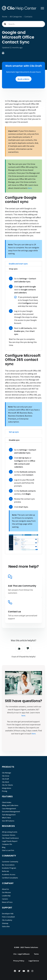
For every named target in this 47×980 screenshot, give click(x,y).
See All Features (8, 821)
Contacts (28, 17)
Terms (36, 954)
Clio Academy (7, 920)
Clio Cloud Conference (10, 838)
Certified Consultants (10, 878)
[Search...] (23, 24)
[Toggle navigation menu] (42, 8)
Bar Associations (8, 865)
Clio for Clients (7, 785)
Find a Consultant (8, 917)
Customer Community (10, 862)
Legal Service (34, 961)
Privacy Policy (19, 961)
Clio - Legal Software (21, 954)
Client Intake (7, 802)
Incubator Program (9, 868)
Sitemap (5, 923)
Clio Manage (7, 773)
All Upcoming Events (10, 832)
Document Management (11, 812)
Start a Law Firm (8, 850)
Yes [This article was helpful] (19, 648)
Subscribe (6, 926)
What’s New (6, 818)
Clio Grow (6, 776)
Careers (5, 899)
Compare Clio (7, 844)
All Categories (16, 17)
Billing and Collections (10, 805)
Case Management (9, 809)
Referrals (6, 871)
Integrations (7, 788)
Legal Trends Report (10, 841)
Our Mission (6, 892)
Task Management (9, 815)
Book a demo (23, 79)
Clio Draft (5, 779)
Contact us (14, 612)
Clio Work (6, 782)
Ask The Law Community (22, 586)
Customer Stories (9, 835)
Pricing (5, 791)
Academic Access (9, 874)
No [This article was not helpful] (28, 648)
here (30, 188)
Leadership (6, 896)
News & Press (7, 902)
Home (5, 17)
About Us (5, 889)
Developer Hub (8, 914)
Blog (4, 847)
